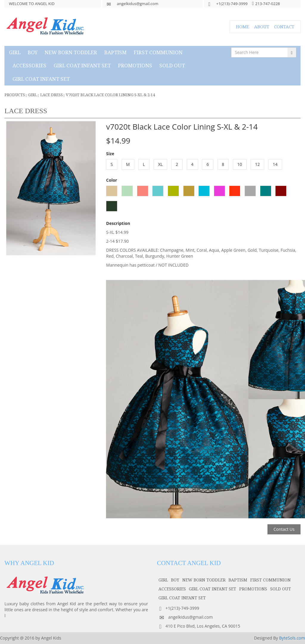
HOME (243, 27)
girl (15, 52)
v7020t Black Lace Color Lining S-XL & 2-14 (110, 95)
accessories (29, 65)
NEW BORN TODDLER (71, 52)
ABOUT (262, 27)
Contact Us (284, 529)
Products (15, 95)
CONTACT (284, 27)
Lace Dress (52, 95)
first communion (158, 52)
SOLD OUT (172, 65)
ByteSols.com (292, 638)
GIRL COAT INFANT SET (82, 65)
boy (33, 52)
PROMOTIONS (135, 65)
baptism (115, 52)
